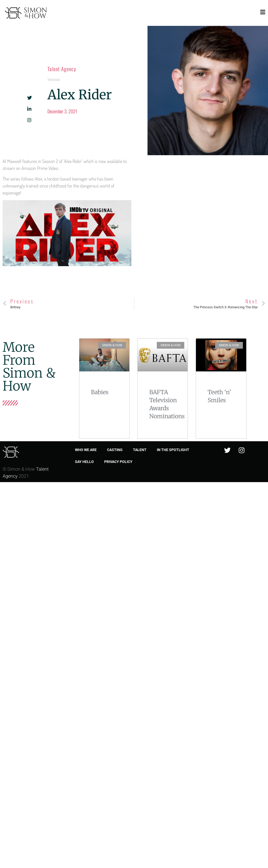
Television (54, 79)
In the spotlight (173, 450)
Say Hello (84, 462)
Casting (115, 450)
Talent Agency (62, 69)
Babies (100, 392)
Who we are (86, 450)
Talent (140, 450)
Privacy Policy (118, 462)
